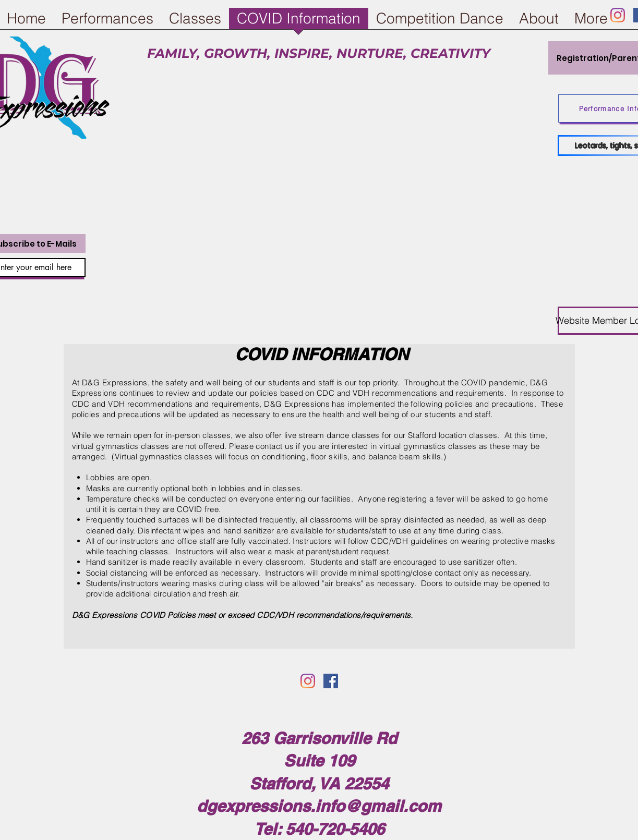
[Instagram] (618, 15)
